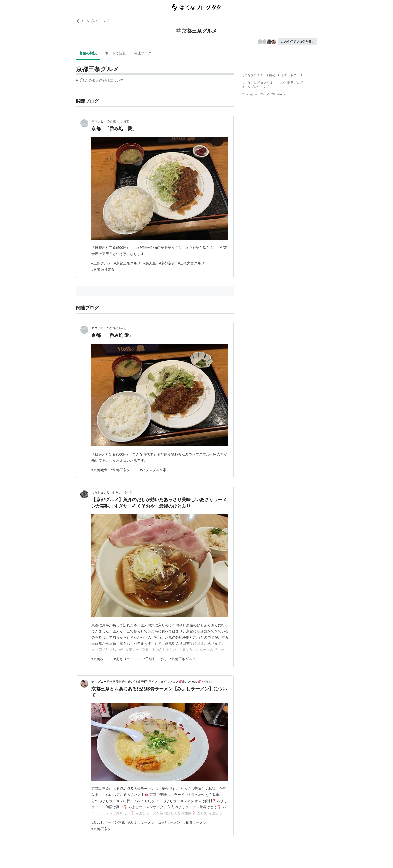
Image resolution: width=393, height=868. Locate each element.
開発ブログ (295, 83)
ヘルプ (280, 83)
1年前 (122, 328)
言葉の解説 (88, 53)
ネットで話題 (115, 53)
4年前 (208, 682)
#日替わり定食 (103, 270)
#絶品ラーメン (169, 822)
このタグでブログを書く (298, 42)
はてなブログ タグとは (257, 83)
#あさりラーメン (127, 659)
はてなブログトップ (255, 87)
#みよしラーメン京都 (108, 822)
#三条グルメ (101, 263)
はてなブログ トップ (92, 21)
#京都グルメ (101, 659)
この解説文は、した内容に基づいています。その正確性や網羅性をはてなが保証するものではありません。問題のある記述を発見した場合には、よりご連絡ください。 (100, 81)
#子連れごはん (155, 659)
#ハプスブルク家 (153, 470)
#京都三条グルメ (127, 263)
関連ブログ (143, 53)
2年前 (128, 493)
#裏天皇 (150, 263)
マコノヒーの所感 (104, 121)
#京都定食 (167, 263)
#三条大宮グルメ (191, 263)
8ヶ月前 (124, 121)
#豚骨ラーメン (195, 822)
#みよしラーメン (141, 822)
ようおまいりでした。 (107, 493)
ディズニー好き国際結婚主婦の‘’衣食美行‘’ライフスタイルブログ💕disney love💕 (146, 682)
